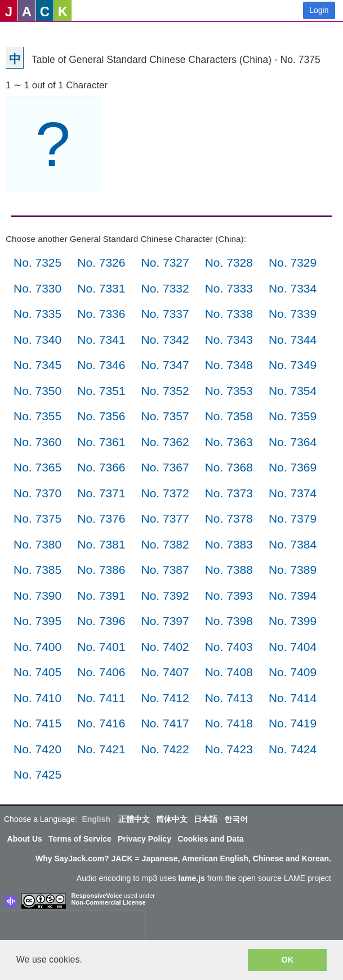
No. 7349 (293, 365)
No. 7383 (229, 544)
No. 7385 (37, 570)
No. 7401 (101, 647)
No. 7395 (37, 621)
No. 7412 (165, 698)
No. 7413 (229, 698)
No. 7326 (101, 262)
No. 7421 (101, 749)
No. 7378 (229, 518)
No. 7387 (165, 570)
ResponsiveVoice (97, 896)
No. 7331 (101, 288)
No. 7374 (293, 493)
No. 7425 (37, 774)
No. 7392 (165, 595)
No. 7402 (165, 647)
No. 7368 (229, 467)
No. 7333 (229, 288)
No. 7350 (37, 391)
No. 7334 (293, 288)
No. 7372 (165, 493)
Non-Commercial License (109, 902)
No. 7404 (293, 647)
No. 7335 (37, 314)
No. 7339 (293, 314)
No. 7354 (293, 391)
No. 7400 (37, 647)
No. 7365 (37, 467)
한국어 (236, 819)
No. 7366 (101, 467)
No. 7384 (293, 544)
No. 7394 (293, 595)
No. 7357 (165, 416)
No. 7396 (101, 621)
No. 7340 (37, 340)
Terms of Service (80, 839)
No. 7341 (101, 340)
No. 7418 (229, 723)
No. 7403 (229, 647)
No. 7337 (165, 314)
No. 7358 (229, 416)
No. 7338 (229, 314)
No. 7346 (101, 365)
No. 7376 (101, 518)
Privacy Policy (144, 839)
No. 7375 (37, 518)
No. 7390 (37, 595)
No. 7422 (165, 749)
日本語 (206, 819)
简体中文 (172, 819)
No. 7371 (101, 493)
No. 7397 (165, 621)
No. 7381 (101, 544)
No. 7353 (229, 391)
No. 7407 (165, 672)
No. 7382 (165, 544)
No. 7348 (229, 365)
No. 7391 (101, 595)
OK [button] (287, 960)
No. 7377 (165, 518)
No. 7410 (37, 698)
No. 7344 (293, 340)
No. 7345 (37, 365)
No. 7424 (293, 749)
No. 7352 (165, 391)
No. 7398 (229, 621)
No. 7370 (37, 493)
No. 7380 (37, 544)
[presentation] (72, 928)
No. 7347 (165, 365)
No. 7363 (229, 442)
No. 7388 (229, 570)
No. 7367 (165, 467)
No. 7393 (229, 595)
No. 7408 (229, 672)
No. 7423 (229, 749)
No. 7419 (293, 723)
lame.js (191, 878)
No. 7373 (229, 493)
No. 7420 (37, 749)
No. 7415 (37, 723)
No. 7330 (37, 288)
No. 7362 (165, 442)
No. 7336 (101, 314)
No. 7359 (293, 416)
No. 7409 (293, 672)
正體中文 (134, 819)
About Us (25, 839)
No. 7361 (101, 442)
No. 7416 (101, 723)
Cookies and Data (210, 839)
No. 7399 (293, 621)
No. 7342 (165, 340)
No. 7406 (101, 672)
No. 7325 (37, 262)
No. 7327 (165, 262)
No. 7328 (229, 262)
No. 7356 (101, 416)
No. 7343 (229, 340)
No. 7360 (37, 442)
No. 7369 (293, 467)
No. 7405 (37, 672)
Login (319, 10)
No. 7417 (165, 723)
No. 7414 (293, 698)
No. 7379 (293, 518)
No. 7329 (293, 262)
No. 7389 (293, 570)
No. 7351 (101, 391)
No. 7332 (165, 288)
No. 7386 (101, 570)
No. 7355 (37, 416)
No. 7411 (101, 698)
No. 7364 (293, 442)
